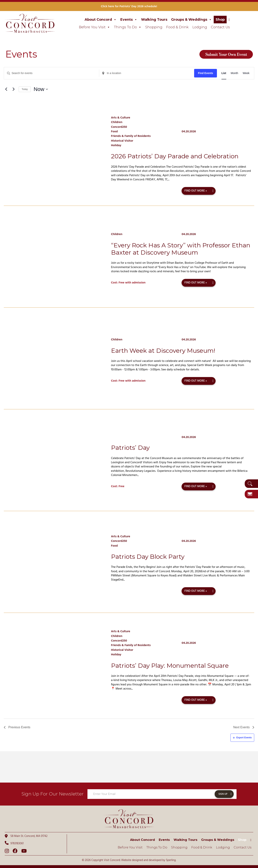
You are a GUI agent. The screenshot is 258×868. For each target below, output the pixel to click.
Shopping (154, 27)
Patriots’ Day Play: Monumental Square (170, 666)
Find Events (205, 73)
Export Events (242, 738)
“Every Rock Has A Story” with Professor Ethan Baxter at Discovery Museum (181, 249)
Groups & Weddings (191, 20)
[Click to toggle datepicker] (41, 89)
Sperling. (171, 860)
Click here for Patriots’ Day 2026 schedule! (129, 6)
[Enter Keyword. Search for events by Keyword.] (52, 73)
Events (129, 20)
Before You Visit (94, 27)
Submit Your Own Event (226, 54)
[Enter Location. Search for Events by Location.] (147, 73)
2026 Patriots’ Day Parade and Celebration (175, 156)
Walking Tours (154, 20)
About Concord (101, 20)
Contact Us (220, 27)
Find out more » (196, 191)
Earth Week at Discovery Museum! (163, 351)
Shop (220, 20)
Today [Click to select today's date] (25, 89)
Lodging (200, 27)
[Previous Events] (6, 89)
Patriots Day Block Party (148, 557)
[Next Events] (13, 89)
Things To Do (128, 27)
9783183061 (14, 843)
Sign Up (223, 794)
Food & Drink (177, 27)
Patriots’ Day (130, 448)
